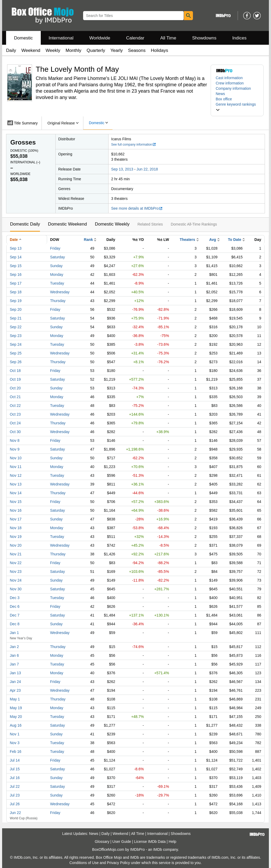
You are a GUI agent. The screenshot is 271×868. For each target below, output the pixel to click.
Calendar (135, 38)
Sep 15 (16, 266)
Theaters (187, 240)
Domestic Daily (25, 224)
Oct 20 (15, 388)
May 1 (15, 699)
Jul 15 (15, 769)
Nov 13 (16, 484)
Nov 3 (15, 743)
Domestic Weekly (112, 224)
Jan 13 (15, 673)
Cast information (229, 78)
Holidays (159, 50)
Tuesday (57, 283)
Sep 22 (16, 327)
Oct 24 (15, 423)
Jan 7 (14, 664)
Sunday (56, 266)
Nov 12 (16, 475)
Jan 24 (15, 682)
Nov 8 (15, 440)
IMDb (158, 849)
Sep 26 (16, 362)
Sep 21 (16, 318)
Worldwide (100, 38)
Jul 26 (15, 804)
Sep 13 (16, 248)
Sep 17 (16, 283)
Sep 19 (16, 301)
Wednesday (60, 292)
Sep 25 (16, 353)
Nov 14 (16, 493)
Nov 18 (16, 528)
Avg (213, 240)
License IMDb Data (150, 842)
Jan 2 (14, 647)
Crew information (230, 83)
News (220, 94)
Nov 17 (16, 519)
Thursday (58, 301)
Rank (88, 240)
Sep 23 (16, 336)
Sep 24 (16, 344)
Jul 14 (15, 760)
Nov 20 (16, 545)
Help (172, 842)
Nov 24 (16, 580)
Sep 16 (16, 275)
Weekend (31, 50)
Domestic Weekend (67, 224)
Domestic (23, 38)
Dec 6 (15, 606)
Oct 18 (15, 371)
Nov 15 (16, 502)
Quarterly (96, 50)
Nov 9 (15, 449)
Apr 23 (15, 690)
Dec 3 (15, 598)
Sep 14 (16, 257)
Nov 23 (16, 572)
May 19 (16, 708)
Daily (11, 50)
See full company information (134, 145)
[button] (237, 107)
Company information (233, 88)
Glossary (102, 842)
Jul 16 (15, 778)
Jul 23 (15, 795)
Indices (240, 38)
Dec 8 (15, 624)
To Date (234, 240)
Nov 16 (16, 510)
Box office (224, 99)
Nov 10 (16, 458)
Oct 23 (15, 414)
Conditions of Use (84, 863)
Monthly (74, 50)
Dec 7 (15, 615)
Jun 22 (15, 813)
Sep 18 (16, 292)
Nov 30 (16, 589)
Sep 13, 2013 (122, 169)
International (61, 38)
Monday (57, 275)
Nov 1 (15, 734)
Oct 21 (15, 397)
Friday (55, 248)
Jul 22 (15, 786)
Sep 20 (16, 309)
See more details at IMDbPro (137, 208)
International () (25, 162)
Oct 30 (15, 432)
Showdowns (204, 38)
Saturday (57, 257)
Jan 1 (14, 633)
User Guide (122, 842)
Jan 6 (14, 655)
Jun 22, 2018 (147, 169)
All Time (168, 38)
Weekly (53, 50)
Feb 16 (16, 752)
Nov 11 (16, 467)
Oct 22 (15, 406)
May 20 (16, 717)
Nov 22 (16, 563)
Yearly (117, 50)
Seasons (137, 50)
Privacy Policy (118, 863)
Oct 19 (15, 379)
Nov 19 (16, 537)
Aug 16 (16, 725)
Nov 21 (16, 554)
